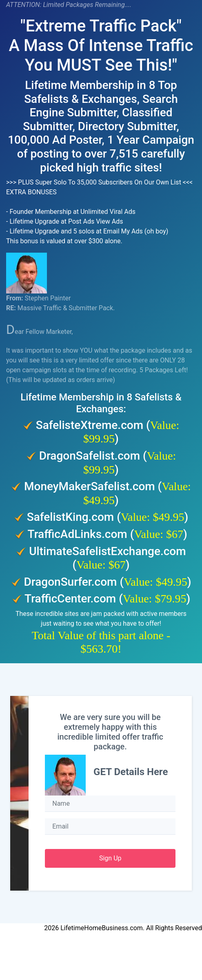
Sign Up (110, 858)
